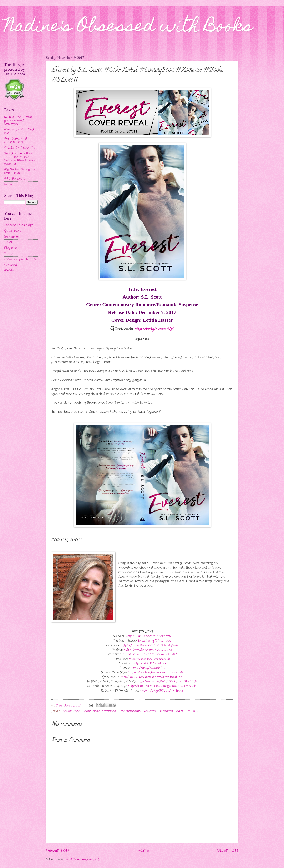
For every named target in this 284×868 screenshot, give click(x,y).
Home (143, 850)
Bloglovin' (11, 248)
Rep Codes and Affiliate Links (16, 140)
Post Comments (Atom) (82, 860)
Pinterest (11, 265)
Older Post (228, 850)
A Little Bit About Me (20, 148)
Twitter (9, 253)
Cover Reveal (91, 711)
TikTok (8, 242)
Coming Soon (71, 711)
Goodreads (13, 231)
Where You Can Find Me (19, 131)
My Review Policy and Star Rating (20, 171)
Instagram (11, 237)
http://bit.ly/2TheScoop (155, 641)
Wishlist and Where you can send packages (18, 120)
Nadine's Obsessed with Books (128, 28)
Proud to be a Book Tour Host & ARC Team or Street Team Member (19, 159)
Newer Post (58, 850)
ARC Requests (15, 179)
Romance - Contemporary (122, 711)
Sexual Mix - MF (186, 711)
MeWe (9, 271)
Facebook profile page (21, 259)
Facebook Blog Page (19, 225)
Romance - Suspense (158, 711)
